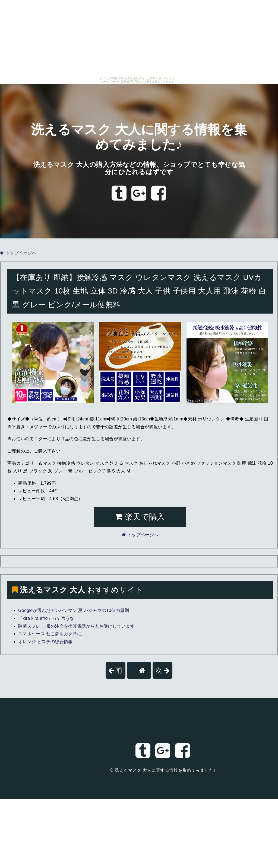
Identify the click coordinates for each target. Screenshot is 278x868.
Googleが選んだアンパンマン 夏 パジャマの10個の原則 (74, 610)
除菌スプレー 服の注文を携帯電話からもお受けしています (76, 626)
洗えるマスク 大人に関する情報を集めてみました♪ (165, 770)
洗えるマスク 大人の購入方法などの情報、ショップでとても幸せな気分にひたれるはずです (139, 168)
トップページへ (18, 253)
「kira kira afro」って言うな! (47, 618)
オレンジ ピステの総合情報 (45, 642)
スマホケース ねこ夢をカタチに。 (52, 634)
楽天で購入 (140, 517)
